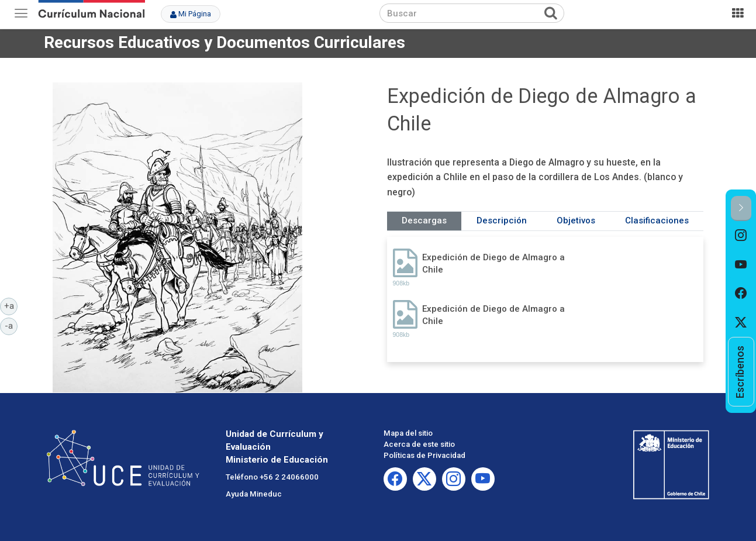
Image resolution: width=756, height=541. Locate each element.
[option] (741, 236)
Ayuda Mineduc (254, 494)
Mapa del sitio (408, 433)
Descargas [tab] (424, 220)
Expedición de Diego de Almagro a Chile (493, 263)
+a (11, 305)
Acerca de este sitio (419, 444)
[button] (741, 209)
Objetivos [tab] (576, 220)
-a (11, 325)
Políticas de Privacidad (424, 455)
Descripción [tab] (502, 220)
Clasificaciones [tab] (657, 220)
